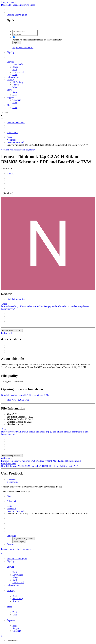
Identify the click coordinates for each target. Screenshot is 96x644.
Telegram (17, 100)
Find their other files (16, 299)
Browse (10, 62)
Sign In (17, 43)
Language (11, 536)
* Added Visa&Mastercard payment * (18, 150)
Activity (10, 80)
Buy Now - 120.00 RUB (18, 400)
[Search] (14, 113)
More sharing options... (12, 330)
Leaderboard (18, 72)
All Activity (18, 82)
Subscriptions (13, 77)
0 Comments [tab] (13, 482)
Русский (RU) (19, 542)
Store (9, 90)
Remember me (19, 40)
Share (4, 304)
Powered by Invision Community (16, 549)
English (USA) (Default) (23, 539)
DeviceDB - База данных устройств (18, 5)
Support (10, 97)
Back (15, 572)
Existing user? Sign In (17, 15)
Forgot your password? (23, 47)
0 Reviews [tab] (12, 479)
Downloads (18, 64)
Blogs (15, 67)
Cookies (10, 544)
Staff (15, 69)
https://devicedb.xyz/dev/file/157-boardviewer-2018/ (25, 395)
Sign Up (11, 52)
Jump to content (8, 2)
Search (16, 85)
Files (9, 496)
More (15, 75)
